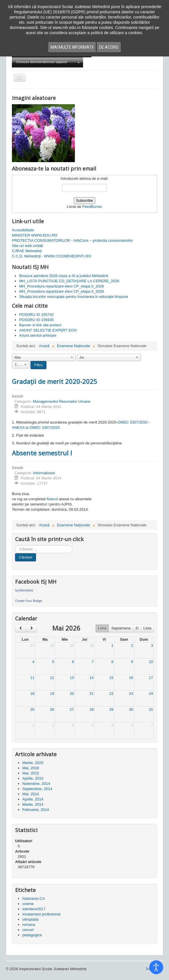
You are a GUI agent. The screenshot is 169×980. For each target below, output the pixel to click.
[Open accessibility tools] (156, 967)
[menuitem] (47, 62)
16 (131, 678)
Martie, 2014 (33, 804)
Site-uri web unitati (27, 246)
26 (52, 709)
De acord (109, 47)
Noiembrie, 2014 (36, 784)
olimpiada (30, 919)
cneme (28, 904)
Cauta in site (15, 545)
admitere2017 (34, 909)
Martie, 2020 (33, 763)
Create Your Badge (29, 601)
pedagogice (32, 935)
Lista (147, 628)
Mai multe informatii (72, 47)
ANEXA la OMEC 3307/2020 (36, 427)
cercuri (28, 930)
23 (131, 694)
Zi (137, 628)
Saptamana (121, 628)
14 (91, 678)
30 (91, 645)
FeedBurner (92, 207)
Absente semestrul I (42, 453)
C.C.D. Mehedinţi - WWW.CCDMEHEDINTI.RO (52, 256)
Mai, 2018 (31, 768)
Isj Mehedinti (24, 590)
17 (151, 678)
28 (52, 645)
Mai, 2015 (31, 773)
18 (32, 694)
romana (29, 925)
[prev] (21, 628)
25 (32, 709)
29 (72, 645)
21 (91, 694)
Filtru (38, 365)
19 (52, 694)
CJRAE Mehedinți (27, 251)
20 (72, 694)
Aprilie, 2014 (33, 799)
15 (111, 678)
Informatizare (44, 473)
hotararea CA (34, 899)
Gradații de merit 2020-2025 (55, 381)
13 (72, 678)
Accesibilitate (23, 230)
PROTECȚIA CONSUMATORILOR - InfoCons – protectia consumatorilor (72, 240)
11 (32, 678)
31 (151, 709)
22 (111, 694)
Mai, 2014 (31, 794)
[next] (31, 628)
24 (151, 694)
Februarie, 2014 (36, 810)
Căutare (26, 557)
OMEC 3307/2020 (133, 422)
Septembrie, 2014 (37, 789)
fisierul (52, 499)
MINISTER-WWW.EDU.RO (35, 235)
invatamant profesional (41, 914)
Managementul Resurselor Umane (62, 401)
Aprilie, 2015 (33, 778)
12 (52, 678)
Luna (102, 628)
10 (151, 662)
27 (32, 645)
